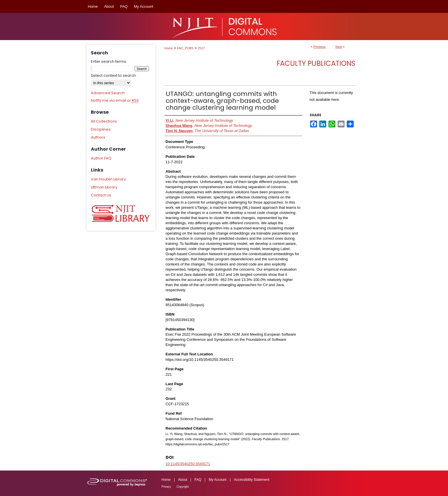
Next (339, 47)
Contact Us (101, 195)
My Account (218, 480)
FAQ (198, 480)
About (182, 480)
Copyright (183, 487)
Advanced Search (108, 93)
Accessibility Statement (252, 480)
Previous (320, 47)
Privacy (166, 487)
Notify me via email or (115, 101)
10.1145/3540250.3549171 (188, 464)
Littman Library (104, 187)
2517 (201, 48)
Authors (98, 137)
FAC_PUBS (185, 48)
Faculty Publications (316, 63)
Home (169, 48)
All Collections (104, 121)
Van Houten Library (108, 179)
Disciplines (101, 129)
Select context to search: (114, 75)
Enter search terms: (109, 61)
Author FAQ (101, 158)
